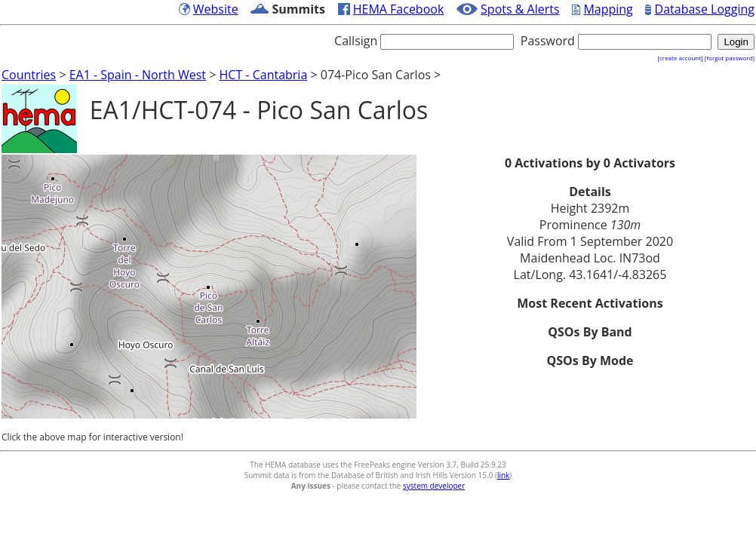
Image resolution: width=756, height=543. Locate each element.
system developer (434, 486)
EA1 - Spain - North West (138, 75)
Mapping (608, 9)
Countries (29, 75)
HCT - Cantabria (264, 75)
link (503, 475)
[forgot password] (730, 58)
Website (216, 9)
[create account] (680, 58)
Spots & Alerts (520, 9)
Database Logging (705, 9)
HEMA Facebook (399, 9)
